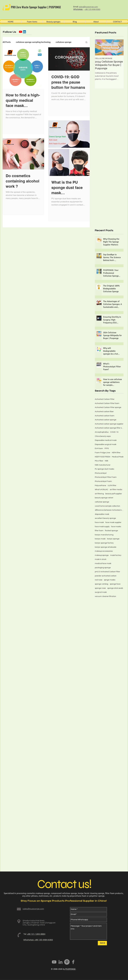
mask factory (116, 555)
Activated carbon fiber (104, 412)
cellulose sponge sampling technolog (33, 42)
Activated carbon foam (105, 416)
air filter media (116, 490)
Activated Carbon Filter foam (107, 403)
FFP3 (107, 448)
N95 (107, 461)
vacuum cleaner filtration (105, 596)
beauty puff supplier (114, 494)
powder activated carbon (106, 576)
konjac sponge (113, 539)
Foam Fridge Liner (103, 453)
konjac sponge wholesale (106, 547)
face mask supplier (113, 522)
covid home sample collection (107, 506)
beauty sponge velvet (104, 498)
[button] (86, 42)
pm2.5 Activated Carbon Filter (107, 572)
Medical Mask (118, 457)
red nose (99, 580)
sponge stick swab (115, 588)
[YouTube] (20, 32)
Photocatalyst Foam (103, 481)
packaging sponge (103, 568)
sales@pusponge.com (88, 7)
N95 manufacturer (103, 465)
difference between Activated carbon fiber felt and (109, 510)
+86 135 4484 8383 (92, 9)
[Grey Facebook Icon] (73, 962)
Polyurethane (100, 486)
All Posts (7, 42)
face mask (99, 522)
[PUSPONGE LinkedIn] (60, 962)
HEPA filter (116, 453)
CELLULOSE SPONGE (104, 58)
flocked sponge (111, 531)
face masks (116, 527)
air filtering (99, 494)
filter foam (99, 531)
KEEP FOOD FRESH (103, 457)
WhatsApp (78, 9)
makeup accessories (104, 551)
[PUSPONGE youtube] (54, 962)
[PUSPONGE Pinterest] (67, 962)
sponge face (115, 584)
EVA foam (99, 448)
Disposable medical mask (106, 440)
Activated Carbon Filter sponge (108, 407)
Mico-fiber (99, 461)
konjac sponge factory (104, 543)
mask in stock (101, 559)
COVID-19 (114, 432)
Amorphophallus (102, 432)
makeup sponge (102, 555)
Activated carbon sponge (106, 420)
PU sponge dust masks (104, 469)
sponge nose (100, 588)
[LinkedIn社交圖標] (24, 32)
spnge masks (110, 580)
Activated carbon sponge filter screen (109, 428)
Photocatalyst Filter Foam (106, 477)
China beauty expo (103, 436)
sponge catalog (102, 584)
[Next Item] (119, 47)
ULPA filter (112, 486)
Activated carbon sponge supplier (109, 424)
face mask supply (102, 527)
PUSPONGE (70, 969)
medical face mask (103, 563)
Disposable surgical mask (106, 444)
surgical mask (101, 592)
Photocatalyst (101, 473)
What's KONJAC (102, 490)
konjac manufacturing (104, 535)
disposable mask (102, 514)
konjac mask (100, 539)
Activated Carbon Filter (105, 399)
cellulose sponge (64, 42)
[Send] (102, 943)
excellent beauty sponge (105, 518)
